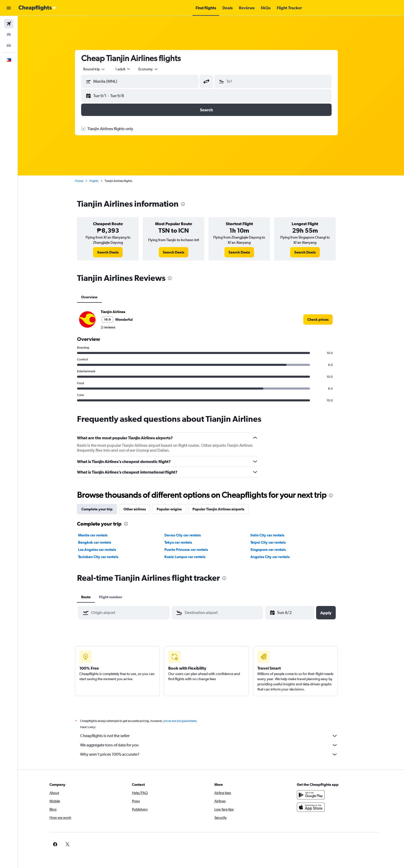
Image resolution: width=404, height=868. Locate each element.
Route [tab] (91, 597)
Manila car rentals (97, 535)
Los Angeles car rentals (102, 550)
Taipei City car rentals (273, 542)
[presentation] (188, 204)
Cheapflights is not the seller (214, 736)
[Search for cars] (9, 45)
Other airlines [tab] (139, 509)
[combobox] (99, 69)
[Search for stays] (9, 35)
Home (84, 181)
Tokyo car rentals (183, 542)
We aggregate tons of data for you (214, 745)
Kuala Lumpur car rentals (189, 557)
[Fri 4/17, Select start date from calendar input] (295, 613)
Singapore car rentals (273, 550)
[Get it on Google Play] (316, 795)
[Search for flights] (9, 24)
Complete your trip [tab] (102, 509)
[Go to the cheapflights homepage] (38, 8)
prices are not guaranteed (184, 721)
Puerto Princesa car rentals (191, 550)
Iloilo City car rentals (272, 535)
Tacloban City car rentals (103, 557)
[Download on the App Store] (316, 807)
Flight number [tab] (115, 597)
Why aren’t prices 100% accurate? (214, 754)
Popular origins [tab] (174, 509)
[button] (9, 8)
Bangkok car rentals (99, 542)
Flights (99, 181)
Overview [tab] (94, 297)
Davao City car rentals (187, 535)
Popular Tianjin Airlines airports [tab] (223, 509)
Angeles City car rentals (275, 557)
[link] (112, 252)
